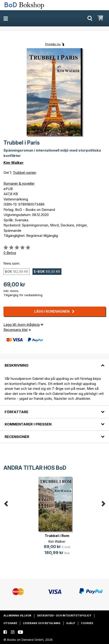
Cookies (87, 623)
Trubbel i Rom (57, 536)
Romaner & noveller (19, 183)
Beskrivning (17, 365)
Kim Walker (14, 163)
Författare (16, 412)
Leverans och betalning (42, 623)
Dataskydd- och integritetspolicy (64, 615)
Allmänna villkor (17, 615)
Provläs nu (53, 44)
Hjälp (71, 623)
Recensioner (17, 437)
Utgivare (10, 623)
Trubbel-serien (24, 173)
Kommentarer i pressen (28, 424)
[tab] (54, 363)
